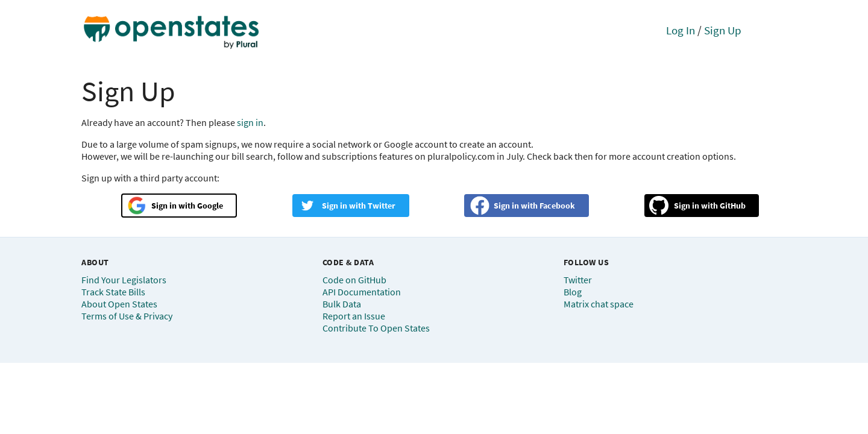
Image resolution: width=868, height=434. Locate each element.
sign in (250, 122)
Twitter (382, 206)
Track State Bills (113, 292)
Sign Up (723, 30)
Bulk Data (342, 304)
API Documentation (362, 292)
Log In (681, 30)
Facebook (557, 206)
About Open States (119, 304)
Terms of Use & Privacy (127, 316)
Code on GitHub (354, 280)
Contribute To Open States (376, 328)
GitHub (733, 206)
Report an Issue (354, 316)
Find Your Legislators (124, 280)
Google (210, 206)
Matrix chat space (599, 304)
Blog (573, 292)
